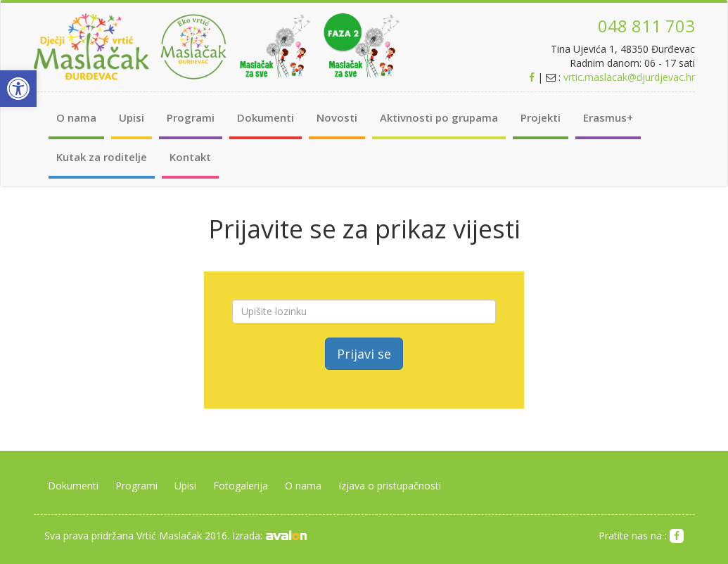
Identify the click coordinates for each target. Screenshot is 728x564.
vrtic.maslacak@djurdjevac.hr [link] (629, 77)
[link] (18, 89)
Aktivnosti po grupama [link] (439, 117)
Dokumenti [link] (266, 117)
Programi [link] (191, 117)
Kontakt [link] (190, 157)
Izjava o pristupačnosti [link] (390, 486)
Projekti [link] (541, 117)
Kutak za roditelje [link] (102, 157)
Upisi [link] (132, 117)
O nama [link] (76, 117)
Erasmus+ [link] (608, 117)
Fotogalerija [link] (241, 486)
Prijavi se (364, 354)
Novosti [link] (337, 117)
